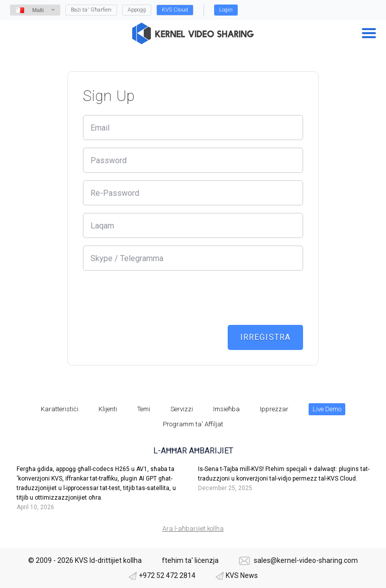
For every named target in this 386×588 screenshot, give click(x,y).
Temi (144, 409)
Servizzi (182, 409)
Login (226, 10)
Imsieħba (226, 409)
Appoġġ (137, 10)
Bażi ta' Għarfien (91, 10)
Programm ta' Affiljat (193, 424)
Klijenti (108, 409)
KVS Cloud (175, 10)
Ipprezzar (274, 409)
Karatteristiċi (60, 409)
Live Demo (327, 409)
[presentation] (159, 298)
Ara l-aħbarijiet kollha (193, 528)
